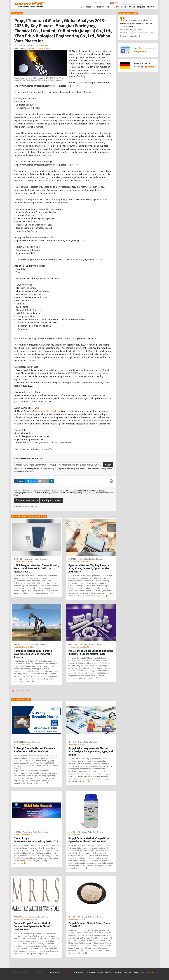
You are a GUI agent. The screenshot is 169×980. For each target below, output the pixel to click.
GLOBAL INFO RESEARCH (23, 835)
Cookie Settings (152, 972)
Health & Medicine (41, 46)
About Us (151, 7)
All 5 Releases (20, 691)
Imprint (102, 3)
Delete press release (27, 500)
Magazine (141, 7)
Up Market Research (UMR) (39, 48)
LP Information (74, 835)
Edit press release (51, 500)
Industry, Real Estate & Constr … (36, 559)
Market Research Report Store (25, 919)
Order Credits (121, 7)
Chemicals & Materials (32, 742)
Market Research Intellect (78, 745)
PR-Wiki (94, 3)
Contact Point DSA (121, 972)
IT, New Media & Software (87, 742)
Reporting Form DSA (137, 972)
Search (149, 3)
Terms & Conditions (105, 972)
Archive (132, 7)
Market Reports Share (77, 919)
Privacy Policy (91, 972)
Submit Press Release (105, 7)
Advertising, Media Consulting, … (36, 832)
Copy (108, 465)
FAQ (75, 972)
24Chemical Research (22, 745)
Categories (89, 7)
